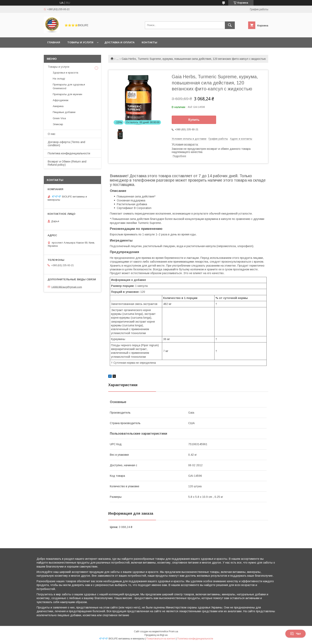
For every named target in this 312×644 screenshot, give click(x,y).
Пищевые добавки (64, 112)
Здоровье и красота (65, 73)
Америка (58, 106)
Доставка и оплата (119, 42)
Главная (54, 42)
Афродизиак (61, 100)
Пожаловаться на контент (161, 639)
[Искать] (230, 25)
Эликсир (58, 124)
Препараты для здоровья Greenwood (69, 86)
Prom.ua (173, 631)
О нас (52, 134)
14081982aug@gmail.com (67, 287)
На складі (59, 79)
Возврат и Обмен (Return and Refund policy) (67, 163)
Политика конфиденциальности (69, 153)
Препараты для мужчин (67, 94)
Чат (295, 634)
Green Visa (59, 118)
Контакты (149, 42)
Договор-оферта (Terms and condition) (66, 144)
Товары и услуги (80, 42)
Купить (194, 120)
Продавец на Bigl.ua (156, 635)
